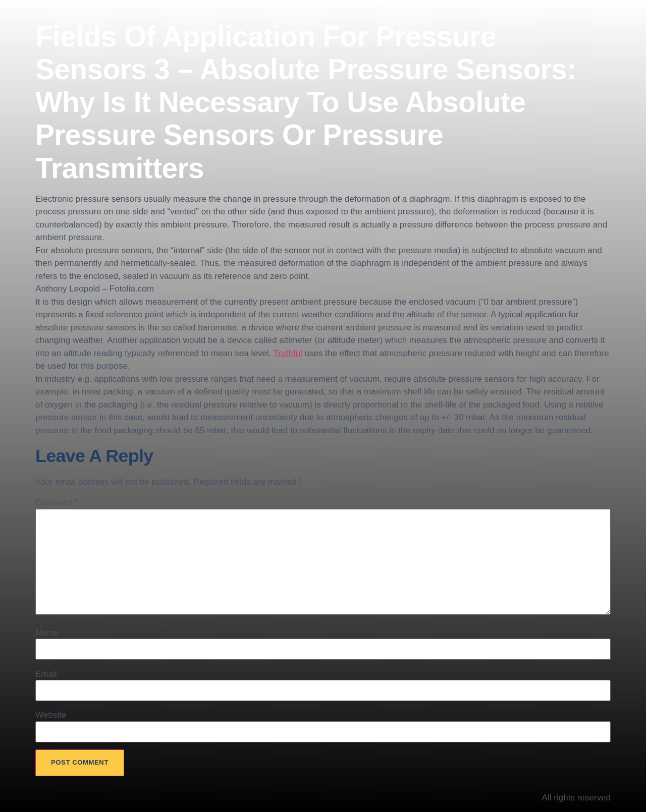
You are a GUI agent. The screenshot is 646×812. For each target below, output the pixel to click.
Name (47, 633)
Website (51, 715)
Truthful (288, 353)
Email (46, 674)
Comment (57, 503)
